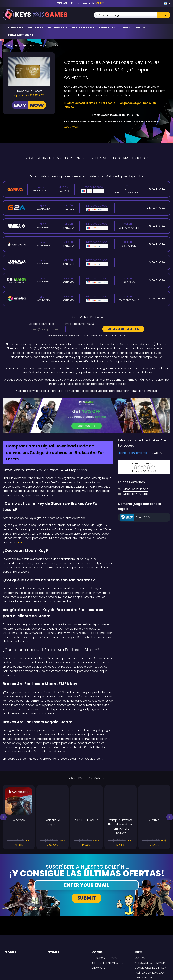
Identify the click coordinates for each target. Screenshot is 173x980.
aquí (19, 512)
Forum (140, 27)
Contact (141, 927)
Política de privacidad (149, 942)
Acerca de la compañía (150, 932)
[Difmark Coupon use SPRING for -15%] (86, 400)
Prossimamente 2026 (104, 927)
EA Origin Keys (58, 27)
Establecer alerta (123, 329)
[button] (3, 786)
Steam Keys (15, 27)
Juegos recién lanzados (107, 932)
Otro (126, 27)
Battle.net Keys (83, 27)
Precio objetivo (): (80, 324)
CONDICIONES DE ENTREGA (151, 937)
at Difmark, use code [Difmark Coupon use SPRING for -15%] (81, 3)
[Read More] (115, 127)
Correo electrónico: (41, 324)
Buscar (164, 15)
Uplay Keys (35, 27)
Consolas (107, 27)
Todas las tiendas (20, 35)
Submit (87, 868)
